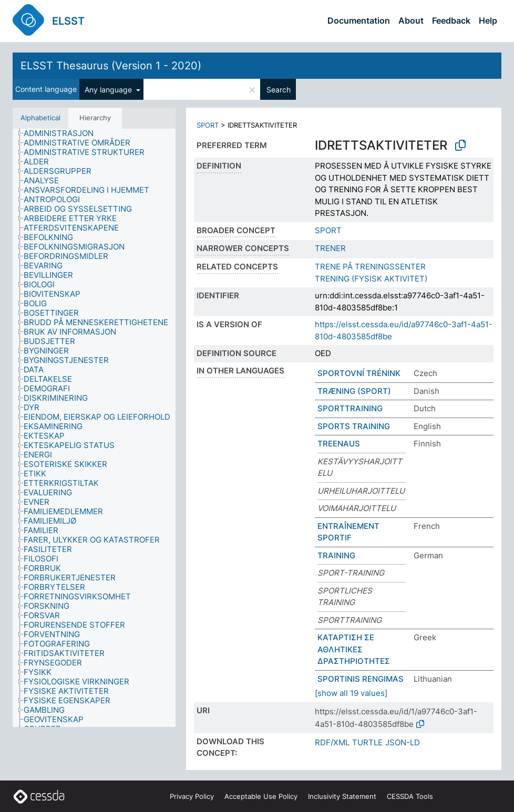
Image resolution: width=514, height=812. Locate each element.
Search (279, 90)
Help (488, 20)
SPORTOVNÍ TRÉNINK (359, 373)
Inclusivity (342, 796)
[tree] (94, 428)
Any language (109, 90)
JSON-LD (403, 742)
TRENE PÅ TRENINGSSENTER (370, 267)
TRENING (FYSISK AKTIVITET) (371, 279)
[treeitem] (63, 133)
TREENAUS (339, 444)
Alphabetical (40, 118)
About (411, 20)
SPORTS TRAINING (354, 426)
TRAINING (336, 555)
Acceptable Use (261, 796)
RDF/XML (332, 742)
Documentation (359, 20)
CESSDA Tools (410, 796)
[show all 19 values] (351, 693)
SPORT (208, 125)
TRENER (330, 248)
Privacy (192, 796)
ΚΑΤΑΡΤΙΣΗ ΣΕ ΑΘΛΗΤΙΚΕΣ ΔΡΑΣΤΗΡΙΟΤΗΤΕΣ (354, 649)
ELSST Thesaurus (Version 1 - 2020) (111, 66)
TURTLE (367, 742)
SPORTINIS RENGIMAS (361, 679)
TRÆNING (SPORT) (354, 391)
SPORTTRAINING (350, 408)
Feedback (451, 20)
